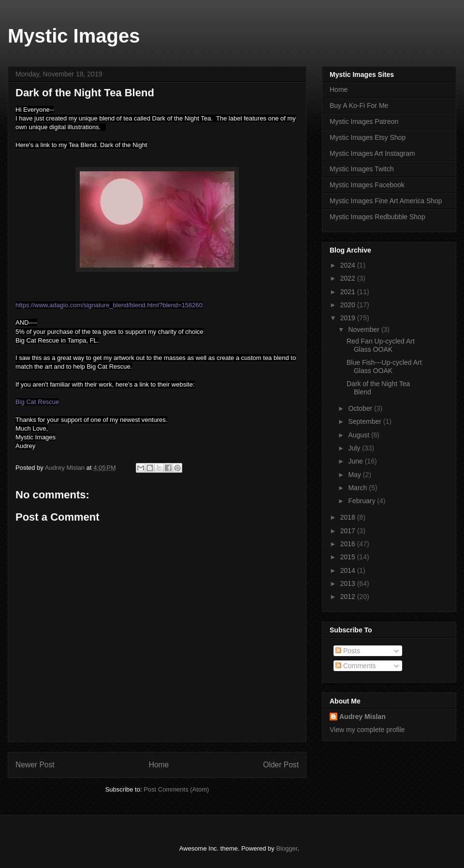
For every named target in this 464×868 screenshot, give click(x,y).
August (359, 435)
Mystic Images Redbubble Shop (377, 217)
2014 (349, 570)
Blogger (287, 848)
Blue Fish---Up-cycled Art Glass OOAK (384, 367)
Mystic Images (74, 36)
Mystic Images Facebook (367, 185)
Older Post (281, 765)
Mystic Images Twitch (362, 169)
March (358, 488)
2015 (349, 557)
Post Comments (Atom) (176, 789)
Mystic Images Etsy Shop (368, 137)
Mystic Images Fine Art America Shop (386, 201)
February (362, 501)
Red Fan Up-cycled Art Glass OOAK (381, 345)
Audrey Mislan (362, 717)
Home (159, 765)
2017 (349, 531)
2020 (349, 305)
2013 (349, 584)
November (364, 329)
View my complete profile (367, 730)
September (365, 421)
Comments (356, 666)
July (355, 448)
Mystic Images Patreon (364, 121)
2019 (349, 318)
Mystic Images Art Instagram (372, 153)
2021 (349, 292)
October (361, 408)
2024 (349, 265)
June (356, 461)
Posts (348, 651)
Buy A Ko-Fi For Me (359, 105)
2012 (349, 597)
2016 (349, 544)
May (355, 475)
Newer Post (35, 765)
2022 (349, 278)
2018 (349, 517)
